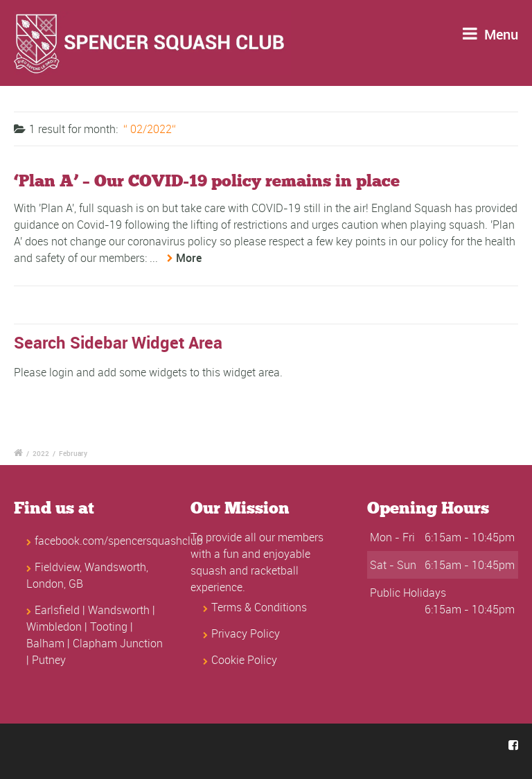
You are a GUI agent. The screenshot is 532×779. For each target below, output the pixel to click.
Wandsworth (119, 610)
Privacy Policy (246, 633)
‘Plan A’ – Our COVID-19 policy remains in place (207, 181)
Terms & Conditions (259, 607)
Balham (45, 643)
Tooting (109, 627)
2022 (41, 453)
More (189, 258)
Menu (490, 34)
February (73, 453)
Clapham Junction (118, 643)
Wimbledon (54, 627)
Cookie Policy (244, 660)
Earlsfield (57, 610)
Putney (49, 660)
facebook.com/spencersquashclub (119, 541)
